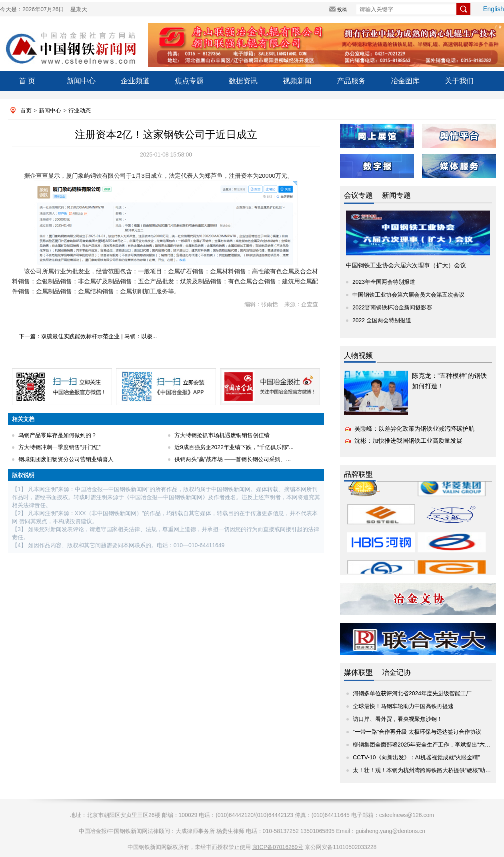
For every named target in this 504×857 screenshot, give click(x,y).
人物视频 (358, 355)
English (494, 9)
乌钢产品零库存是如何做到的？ (58, 435)
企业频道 (135, 81)
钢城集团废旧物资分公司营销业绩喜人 (66, 459)
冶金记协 (396, 672)
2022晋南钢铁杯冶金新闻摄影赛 (392, 307)
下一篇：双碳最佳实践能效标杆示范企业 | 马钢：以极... (88, 336)
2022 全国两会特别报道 (382, 320)
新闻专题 (396, 195)
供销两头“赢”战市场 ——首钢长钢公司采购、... (233, 459)
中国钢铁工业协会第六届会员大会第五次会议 (408, 295)
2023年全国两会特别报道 (384, 282)
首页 (26, 110)
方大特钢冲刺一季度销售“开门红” (59, 447)
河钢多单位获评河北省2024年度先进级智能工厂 (412, 693)
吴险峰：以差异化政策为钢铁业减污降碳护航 (414, 428)
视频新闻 (297, 81)
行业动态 (80, 110)
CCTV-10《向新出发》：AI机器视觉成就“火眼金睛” (416, 757)
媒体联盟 (358, 672)
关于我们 (459, 81)
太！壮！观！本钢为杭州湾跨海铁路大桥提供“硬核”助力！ (425, 770)
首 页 (27, 81)
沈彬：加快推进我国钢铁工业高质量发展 (408, 441)
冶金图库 (405, 81)
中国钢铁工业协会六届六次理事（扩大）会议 (406, 265)
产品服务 (351, 81)
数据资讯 (243, 81)
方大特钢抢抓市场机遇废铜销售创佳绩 (222, 435)
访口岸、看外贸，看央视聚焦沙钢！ (398, 719)
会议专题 (358, 195)
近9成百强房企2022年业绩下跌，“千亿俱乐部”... (234, 447)
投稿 (342, 10)
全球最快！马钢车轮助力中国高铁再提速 (403, 706)
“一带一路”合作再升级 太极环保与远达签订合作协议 (417, 732)
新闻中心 (81, 81)
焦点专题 (189, 81)
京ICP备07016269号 (278, 847)
